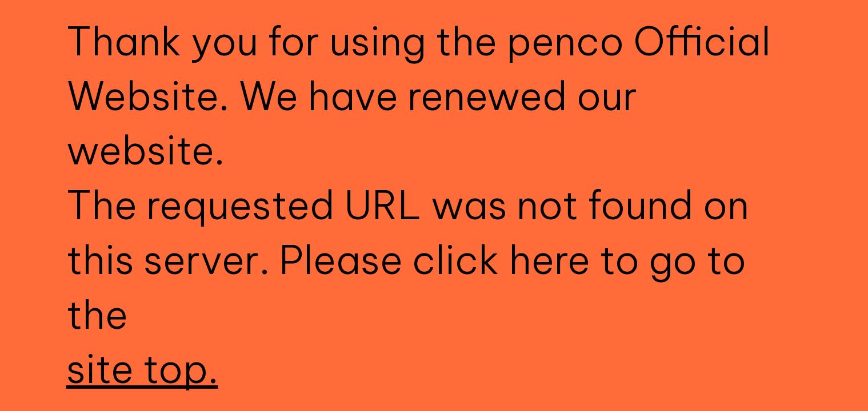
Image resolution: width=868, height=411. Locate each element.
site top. (142, 369)
